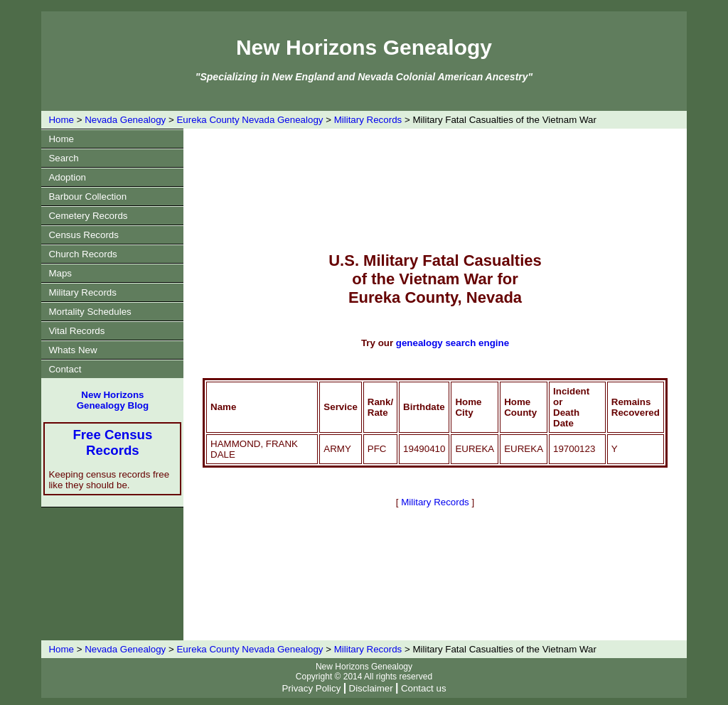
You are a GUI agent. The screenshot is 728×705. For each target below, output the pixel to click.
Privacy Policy (311, 688)
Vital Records (76, 331)
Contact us (424, 688)
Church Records (82, 254)
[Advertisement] (461, 189)
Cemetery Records (88, 216)
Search (63, 158)
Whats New (73, 350)
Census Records (84, 235)
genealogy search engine (453, 343)
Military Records (368, 120)
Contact (65, 369)
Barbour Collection (87, 197)
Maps (60, 273)
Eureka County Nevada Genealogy (250, 120)
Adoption (67, 177)
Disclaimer (371, 688)
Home (61, 120)
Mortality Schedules (90, 312)
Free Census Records (112, 442)
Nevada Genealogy (125, 120)
